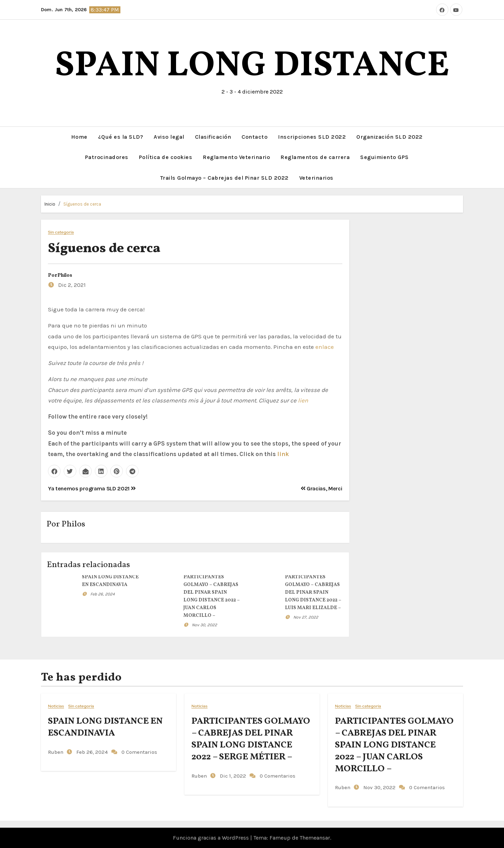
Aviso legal (169, 137)
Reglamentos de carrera (315, 157)
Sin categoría (61, 232)
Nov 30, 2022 (204, 625)
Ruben (56, 752)
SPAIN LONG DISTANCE (252, 66)
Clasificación (213, 137)
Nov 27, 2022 (306, 617)
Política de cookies (166, 157)
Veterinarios (316, 178)
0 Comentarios (139, 752)
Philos (65, 275)
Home (79, 137)
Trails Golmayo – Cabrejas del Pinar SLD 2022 (225, 178)
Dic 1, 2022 (232, 776)
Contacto (254, 137)
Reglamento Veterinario (236, 157)
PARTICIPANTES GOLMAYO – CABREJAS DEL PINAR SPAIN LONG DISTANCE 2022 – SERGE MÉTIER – (251, 739)
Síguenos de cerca (82, 204)
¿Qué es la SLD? (121, 137)
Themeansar (315, 838)
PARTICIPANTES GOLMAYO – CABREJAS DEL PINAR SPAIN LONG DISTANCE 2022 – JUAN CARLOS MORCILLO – (394, 745)
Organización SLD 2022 (390, 137)
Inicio (50, 204)
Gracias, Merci (321, 488)
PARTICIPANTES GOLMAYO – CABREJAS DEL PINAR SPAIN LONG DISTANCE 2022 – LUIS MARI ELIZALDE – (313, 592)
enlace (325, 347)
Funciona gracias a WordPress (212, 838)
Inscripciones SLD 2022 (312, 137)
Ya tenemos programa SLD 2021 (92, 488)
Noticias (56, 706)
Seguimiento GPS (384, 157)
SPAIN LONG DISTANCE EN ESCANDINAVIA (105, 727)
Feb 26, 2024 (103, 594)
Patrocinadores (107, 157)
